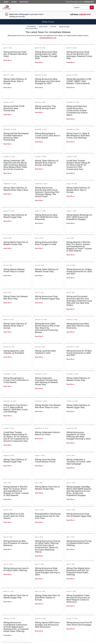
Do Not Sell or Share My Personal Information (15, 634)
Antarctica (82, 606)
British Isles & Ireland (62, 608)
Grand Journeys (60, 630)
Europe (36, 606)
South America (60, 615)
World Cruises (59, 627)
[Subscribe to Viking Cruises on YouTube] (90, 630)
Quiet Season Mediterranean (64, 620)
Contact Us (4, 606)
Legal (3, 625)
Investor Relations (7, 620)
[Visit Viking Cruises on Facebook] (80, 630)
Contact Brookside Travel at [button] (80, 2)
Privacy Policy (5, 630)
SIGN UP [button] (82, 587)
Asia (36, 608)
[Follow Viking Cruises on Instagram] (85, 630)
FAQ (2, 613)
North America (60, 611)
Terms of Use (5, 627)
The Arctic (81, 608)
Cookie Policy (5, 632)
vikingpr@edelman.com (48, 38)
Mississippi (38, 613)
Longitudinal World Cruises (87, 620)
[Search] (92, 7)
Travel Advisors (6, 611)
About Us (4, 618)
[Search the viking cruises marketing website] (82, 7)
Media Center (5, 615)
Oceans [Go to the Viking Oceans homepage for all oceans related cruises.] (14, 2)
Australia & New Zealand (63, 625)
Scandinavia (59, 606)
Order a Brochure (7, 608)
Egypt (36, 611)
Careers (4, 623)
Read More (8, 60)
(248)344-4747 (85, 14)
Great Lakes (82, 611)
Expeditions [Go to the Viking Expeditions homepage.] (24, 2)
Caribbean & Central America (64, 613)
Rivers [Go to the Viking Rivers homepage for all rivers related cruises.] (6, 2)
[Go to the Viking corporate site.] (6, 7)
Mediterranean (60, 618)
